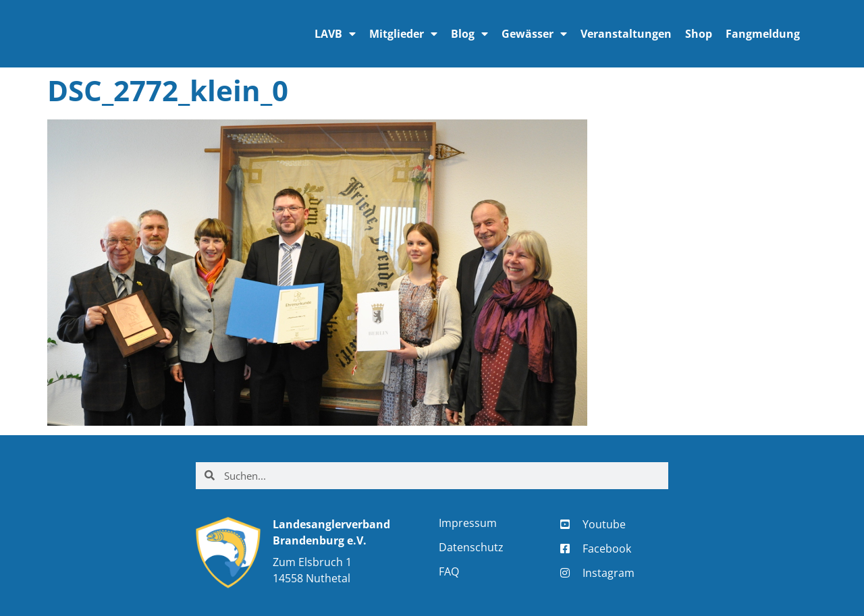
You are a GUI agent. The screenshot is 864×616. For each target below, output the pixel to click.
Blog (469, 34)
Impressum (468, 523)
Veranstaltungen (626, 34)
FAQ (449, 571)
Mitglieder (403, 34)
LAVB (335, 34)
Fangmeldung (763, 34)
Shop (699, 34)
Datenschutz (471, 547)
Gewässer (534, 34)
